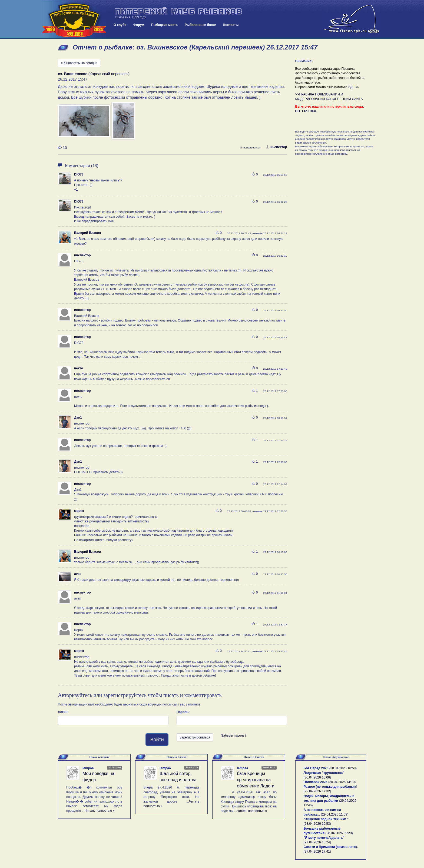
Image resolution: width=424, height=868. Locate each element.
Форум (139, 25)
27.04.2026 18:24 (317, 842)
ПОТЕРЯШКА (306, 111)
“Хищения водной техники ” (326, 819)
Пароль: (183, 712)
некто (79, 368)
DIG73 (79, 174)
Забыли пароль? (234, 736)
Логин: (63, 712)
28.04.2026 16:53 (317, 824)
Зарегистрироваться (195, 737)
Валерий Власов (87, 233)
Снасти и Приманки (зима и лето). (331, 847)
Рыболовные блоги (201, 25)
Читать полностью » (100, 811)
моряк (79, 511)
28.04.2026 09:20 (339, 833)
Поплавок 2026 (316, 782)
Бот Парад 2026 (316, 768)
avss (78, 574)
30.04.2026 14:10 (342, 782)
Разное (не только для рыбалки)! (330, 787)
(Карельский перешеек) (94, 74)
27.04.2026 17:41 (317, 852)
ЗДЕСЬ (354, 87)
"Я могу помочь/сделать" (324, 838)
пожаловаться (250, 148)
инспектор (276, 147)
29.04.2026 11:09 (335, 814)
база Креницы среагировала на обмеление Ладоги (256, 780)
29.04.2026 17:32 (317, 791)
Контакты (231, 25)
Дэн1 (78, 418)
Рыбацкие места (164, 25)
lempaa (88, 768)
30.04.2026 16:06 (317, 777)
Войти (157, 740)
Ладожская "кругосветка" (324, 773)
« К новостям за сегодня (79, 63)
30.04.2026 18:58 (343, 768)
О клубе (120, 25)
